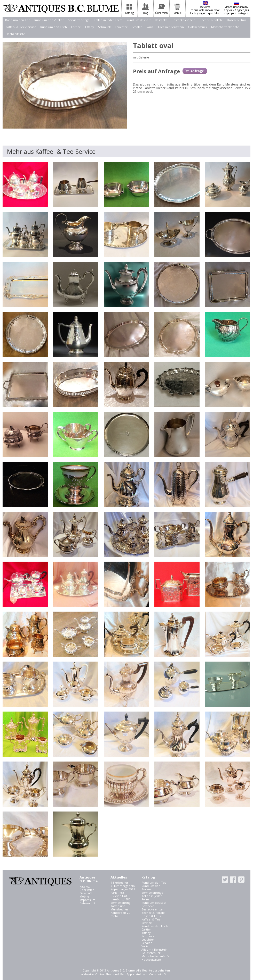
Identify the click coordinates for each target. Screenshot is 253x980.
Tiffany (89, 27)
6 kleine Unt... (120, 896)
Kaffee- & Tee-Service (21, 27)
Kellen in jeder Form (108, 20)
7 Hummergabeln (123, 886)
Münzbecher (119, 909)
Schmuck (104, 27)
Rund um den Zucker (49, 20)
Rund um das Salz (139, 20)
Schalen (137, 27)
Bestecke (161, 20)
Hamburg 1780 (120, 899)
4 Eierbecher (119, 882)
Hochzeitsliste (15, 34)
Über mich (87, 890)
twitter (225, 880)
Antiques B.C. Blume (61, 9)
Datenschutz (88, 903)
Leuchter (121, 27)
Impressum (87, 900)
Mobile (84, 896)
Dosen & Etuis (236, 20)
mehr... (116, 916)
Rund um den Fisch (54, 27)
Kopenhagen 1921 (123, 889)
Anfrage (197, 71)
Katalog (85, 886)
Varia (150, 27)
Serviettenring (120, 903)
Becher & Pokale (211, 20)
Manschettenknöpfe (225, 27)
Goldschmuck (197, 27)
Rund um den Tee (18, 20)
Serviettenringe (79, 20)
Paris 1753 (117, 893)
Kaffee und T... (120, 906)
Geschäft (86, 893)
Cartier (76, 27)
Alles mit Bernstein (171, 27)
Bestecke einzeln (184, 20)
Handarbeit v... (121, 913)
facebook (233, 880)
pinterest (241, 880)
